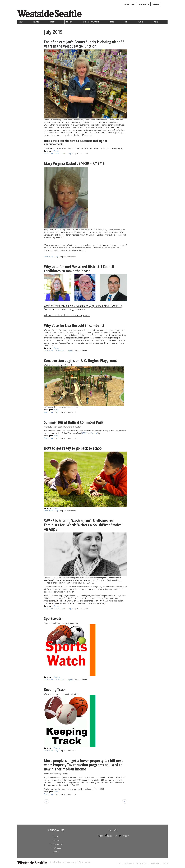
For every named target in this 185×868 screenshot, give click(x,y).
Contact (56, 836)
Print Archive (56, 848)
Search (156, 4)
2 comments (60, 153)
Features (36, 22)
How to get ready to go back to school (73, 448)
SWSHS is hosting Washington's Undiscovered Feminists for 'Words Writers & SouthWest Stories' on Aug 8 (83, 525)
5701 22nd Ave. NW (90, 433)
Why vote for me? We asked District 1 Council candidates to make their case (79, 269)
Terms (56, 852)
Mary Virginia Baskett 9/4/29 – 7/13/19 (74, 163)
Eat (126, 22)
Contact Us (143, 4)
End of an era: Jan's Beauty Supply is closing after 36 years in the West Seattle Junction (84, 44)
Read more (49, 153)
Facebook (111, 836)
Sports (53, 22)
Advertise (129, 4)
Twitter (124, 836)
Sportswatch (54, 618)
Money (156, 22)
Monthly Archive (56, 844)
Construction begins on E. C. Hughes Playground (81, 360)
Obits (112, 22)
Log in (70, 153)
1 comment (59, 351)
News (21, 22)
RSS (101, 836)
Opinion (69, 22)
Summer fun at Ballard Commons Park (74, 422)
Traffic (140, 22)
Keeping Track (55, 689)
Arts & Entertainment (91, 22)
